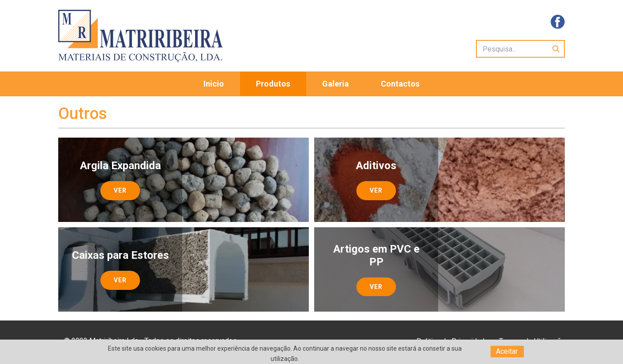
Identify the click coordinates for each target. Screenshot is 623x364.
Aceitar (507, 351)
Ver (120, 190)
